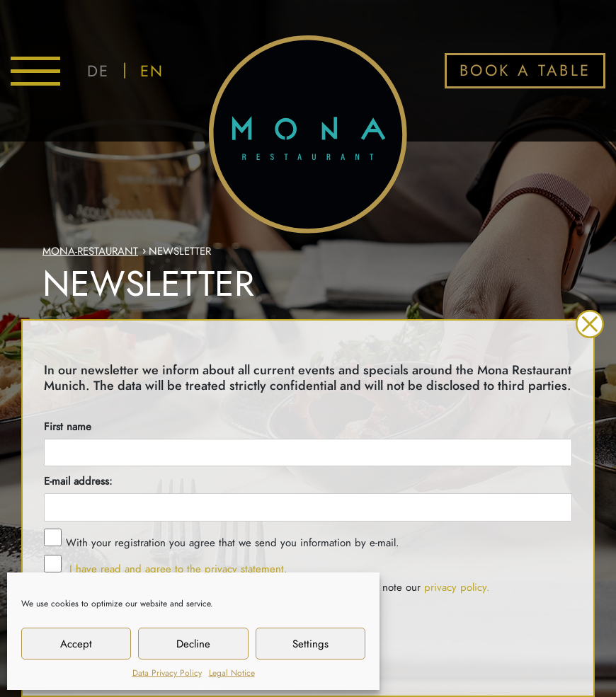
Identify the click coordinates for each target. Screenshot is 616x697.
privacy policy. (457, 587)
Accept (76, 644)
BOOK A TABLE (525, 70)
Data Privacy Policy (167, 673)
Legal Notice (232, 673)
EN (152, 71)
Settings (310, 644)
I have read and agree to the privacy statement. (177, 569)
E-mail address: (78, 481)
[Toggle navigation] (35, 71)
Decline (193, 644)
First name (68, 427)
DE (98, 71)
